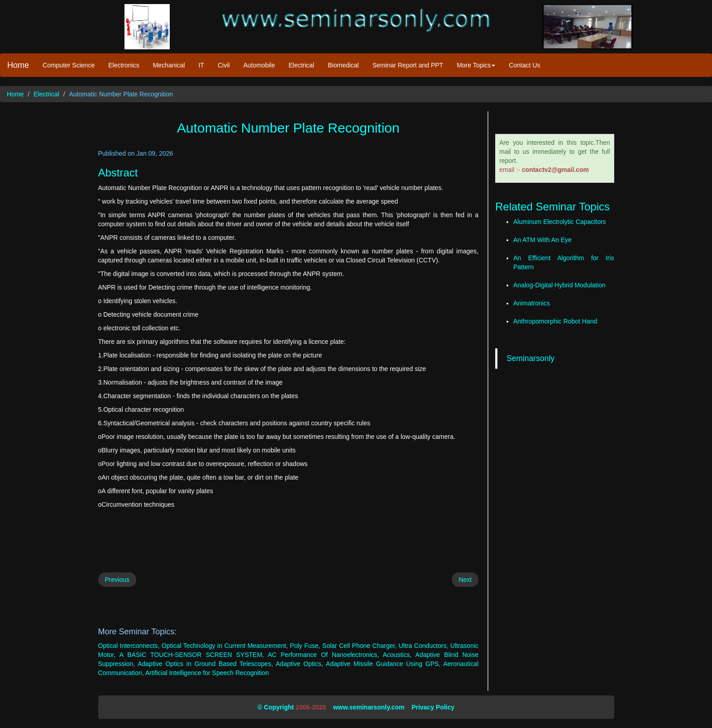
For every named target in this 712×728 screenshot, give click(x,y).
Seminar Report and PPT (408, 65)
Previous (117, 580)
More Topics (476, 65)
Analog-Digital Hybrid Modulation (559, 285)
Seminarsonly (530, 358)
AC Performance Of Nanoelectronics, (323, 655)
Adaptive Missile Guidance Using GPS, (383, 664)
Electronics (124, 65)
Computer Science (69, 65)
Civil (224, 65)
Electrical (301, 65)
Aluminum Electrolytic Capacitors (560, 222)
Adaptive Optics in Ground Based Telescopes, (205, 664)
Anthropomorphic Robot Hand (555, 321)
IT (201, 65)
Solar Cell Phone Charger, (359, 646)
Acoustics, (397, 655)
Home (18, 65)
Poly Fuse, (305, 646)
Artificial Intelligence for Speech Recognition (207, 673)
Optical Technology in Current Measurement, (225, 646)
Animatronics (532, 303)
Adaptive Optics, (299, 664)
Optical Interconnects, (129, 646)
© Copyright (276, 707)
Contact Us (524, 65)
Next (465, 580)
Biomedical (343, 65)
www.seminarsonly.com (369, 707)
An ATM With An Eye (542, 240)
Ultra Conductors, (424, 646)
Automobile (259, 65)
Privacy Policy (433, 707)
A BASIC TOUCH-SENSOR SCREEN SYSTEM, (192, 655)
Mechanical (169, 65)
